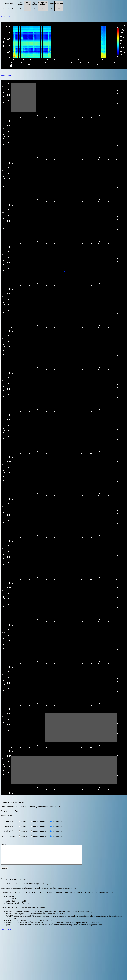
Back (3, 17)
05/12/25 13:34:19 (9, 9)
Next (9, 17)
